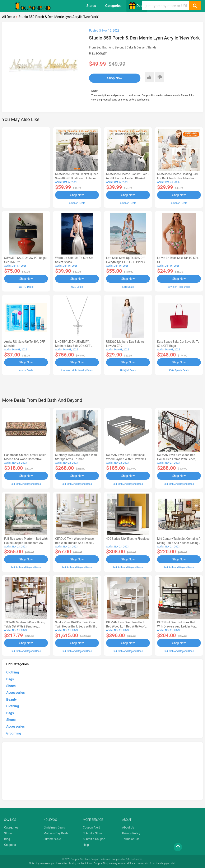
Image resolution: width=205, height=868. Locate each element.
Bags (10, 679)
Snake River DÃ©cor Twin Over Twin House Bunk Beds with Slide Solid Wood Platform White (77, 626)
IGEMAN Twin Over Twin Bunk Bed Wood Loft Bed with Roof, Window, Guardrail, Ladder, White (127, 626)
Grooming (14, 733)
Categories (113, 6)
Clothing (13, 672)
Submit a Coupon (94, 839)
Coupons (10, 845)
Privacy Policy (131, 833)
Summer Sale (52, 839)
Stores (91, 6)
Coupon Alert (91, 827)
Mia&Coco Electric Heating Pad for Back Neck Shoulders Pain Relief (177, 178)
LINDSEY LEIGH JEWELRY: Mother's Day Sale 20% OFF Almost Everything (73, 346)
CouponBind (101, 863)
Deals (137, 6)
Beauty (11, 699)
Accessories (15, 693)
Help (86, 845)
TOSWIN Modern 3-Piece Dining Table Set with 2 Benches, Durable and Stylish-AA (25, 626)
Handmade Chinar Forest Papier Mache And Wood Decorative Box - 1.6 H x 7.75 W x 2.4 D (26, 459)
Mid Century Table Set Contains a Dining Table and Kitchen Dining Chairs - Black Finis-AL (179, 543)
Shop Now (115, 78)
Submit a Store (92, 833)
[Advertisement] (26, 167)
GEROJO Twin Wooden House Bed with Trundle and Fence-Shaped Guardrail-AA (74, 543)
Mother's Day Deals (56, 833)
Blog (7, 839)
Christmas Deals (54, 827)
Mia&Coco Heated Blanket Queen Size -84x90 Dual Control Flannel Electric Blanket (77, 178)
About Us (128, 827)
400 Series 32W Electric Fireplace (128, 539)
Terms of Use (131, 839)
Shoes (11, 686)
